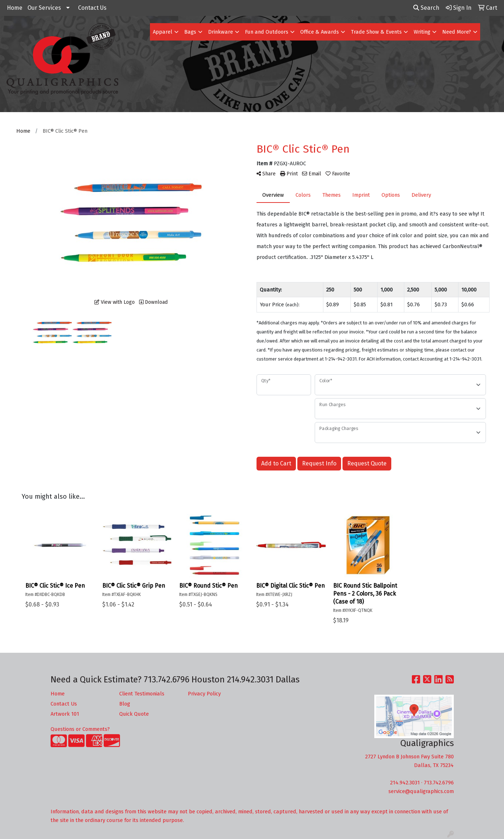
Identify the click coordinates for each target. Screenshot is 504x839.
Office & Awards (320, 32)
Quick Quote (134, 714)
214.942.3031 (405, 783)
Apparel (163, 32)
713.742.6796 (439, 783)
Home (15, 8)
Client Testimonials (142, 694)
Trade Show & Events (376, 32)
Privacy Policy (204, 694)
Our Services (44, 8)
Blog (125, 704)
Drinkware (221, 32)
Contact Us (92, 8)
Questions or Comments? (80, 729)
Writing (422, 32)
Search (426, 8)
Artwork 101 (65, 714)
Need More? (457, 32)
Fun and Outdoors (267, 32)
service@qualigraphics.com (421, 791)
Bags (190, 32)
